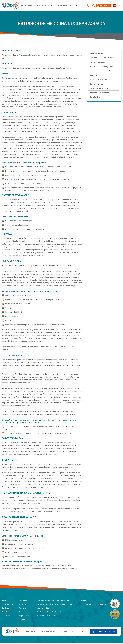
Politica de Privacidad (23, 603)
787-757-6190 (57, 612)
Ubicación (23, 620)
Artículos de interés (59, 6)
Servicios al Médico (98, 84)
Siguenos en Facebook (103, 632)
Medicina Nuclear (97, 54)
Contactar (73, 6)
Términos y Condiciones (24, 610)
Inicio (24, 6)
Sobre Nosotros (34, 6)
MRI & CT (94, 76)
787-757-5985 (42, 612)
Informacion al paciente (100, 93)
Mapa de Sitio (24, 616)
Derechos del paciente (99, 89)
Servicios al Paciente (99, 80)
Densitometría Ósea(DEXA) (101, 71)
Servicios (46, 6)
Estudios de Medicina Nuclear (102, 58)
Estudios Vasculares (98, 62)
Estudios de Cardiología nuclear (103, 67)
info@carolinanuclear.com (46, 616)
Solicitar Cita (95, 98)
